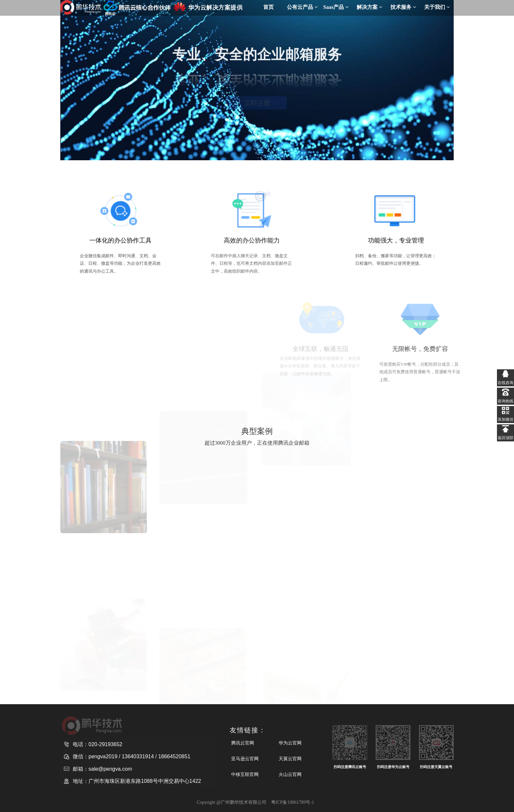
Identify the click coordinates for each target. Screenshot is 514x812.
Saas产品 (336, 7)
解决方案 (369, 7)
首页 (268, 7)
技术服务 (403, 7)
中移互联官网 (245, 774)
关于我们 (437, 7)
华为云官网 (290, 743)
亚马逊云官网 (245, 759)
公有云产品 (302, 7)
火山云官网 (290, 774)
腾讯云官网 (243, 743)
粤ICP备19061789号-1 (293, 802)
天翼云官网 (290, 759)
